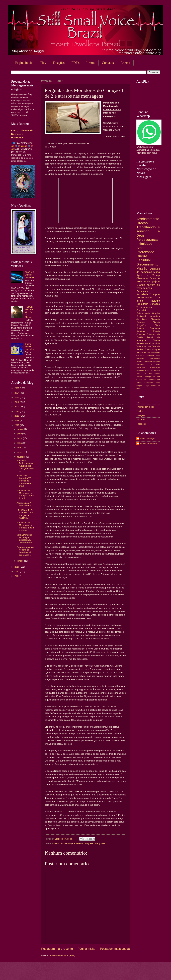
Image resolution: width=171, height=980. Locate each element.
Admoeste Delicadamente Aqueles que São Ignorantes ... (25, 466)
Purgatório (141, 325)
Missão (142, 268)
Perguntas (100, 843)
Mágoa (139, 386)
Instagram (141, 415)
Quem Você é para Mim (29, 347)
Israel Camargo (147, 438)
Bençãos (141, 331)
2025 (17, 388)
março (20, 452)
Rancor (157, 370)
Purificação (142, 316)
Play (43, 63)
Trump (153, 294)
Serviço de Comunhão (148, 343)
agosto (21, 429)
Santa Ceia (141, 352)
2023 (17, 397)
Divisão (156, 322)
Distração (155, 319)
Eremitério (142, 304)
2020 (17, 411)
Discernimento (147, 264)
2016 (17, 567)
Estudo (156, 331)
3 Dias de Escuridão (151, 361)
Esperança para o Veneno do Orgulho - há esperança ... (25, 551)
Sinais (139, 361)
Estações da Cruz (145, 370)
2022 (17, 402)
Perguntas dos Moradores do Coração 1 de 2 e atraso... (25, 526)
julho (20, 434)
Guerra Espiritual (144, 258)
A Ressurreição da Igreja (148, 297)
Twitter (140, 411)
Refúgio (155, 301)
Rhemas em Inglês (145, 407)
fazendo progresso (85, 843)
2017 (17, 425)
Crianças (141, 334)
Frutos (148, 349)
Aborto (147, 346)
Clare (157, 325)
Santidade (142, 294)
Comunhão (142, 310)
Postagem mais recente (57, 949)
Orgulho (156, 313)
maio (20, 443)
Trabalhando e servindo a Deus (148, 231)
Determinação (143, 313)
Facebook (141, 424)
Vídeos (140, 346)
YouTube (141, 420)
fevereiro (22, 457)
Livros (91, 63)
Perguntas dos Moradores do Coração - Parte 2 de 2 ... (25, 494)
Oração (142, 223)
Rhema (156, 340)
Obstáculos (155, 358)
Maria (157, 272)
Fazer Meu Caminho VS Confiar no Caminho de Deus (24, 481)
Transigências (149, 376)
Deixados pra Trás (148, 364)
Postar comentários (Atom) (62, 955)
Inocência (150, 355)
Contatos (108, 63)
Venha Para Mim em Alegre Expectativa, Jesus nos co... (25, 539)
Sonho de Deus (144, 373)
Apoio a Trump (148, 275)
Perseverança (147, 239)
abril (19, 447)
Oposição (146, 386)
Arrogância (149, 383)
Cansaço (155, 304)
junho (20, 438)
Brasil (158, 383)
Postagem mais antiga (115, 949)
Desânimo (141, 322)
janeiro (21, 561)
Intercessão (145, 252)
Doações (59, 63)
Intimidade (144, 243)
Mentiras (140, 358)
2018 (17, 421)
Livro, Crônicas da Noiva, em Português (22, 134)
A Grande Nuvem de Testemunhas (148, 285)
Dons (153, 278)
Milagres (156, 349)
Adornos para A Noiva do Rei (24, 504)
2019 (17, 416)
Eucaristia (141, 367)
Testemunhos (144, 307)
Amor (141, 248)
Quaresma (155, 328)
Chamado (142, 278)
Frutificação (155, 367)
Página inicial (24, 63)
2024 (17, 393)
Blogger (112, 973)
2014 (17, 576)
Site (138, 403)
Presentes (142, 291)
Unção (150, 352)
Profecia (140, 328)
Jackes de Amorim (149, 443)
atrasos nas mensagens (64, 843)
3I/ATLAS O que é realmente (30, 275)
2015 (17, 571)
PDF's (75, 63)
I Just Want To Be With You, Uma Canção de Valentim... (25, 514)
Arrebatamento (148, 219)
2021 (17, 407)
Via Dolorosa (149, 379)
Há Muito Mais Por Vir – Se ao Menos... (29, 312)
